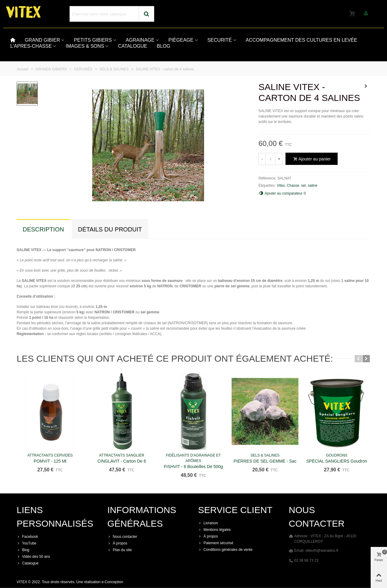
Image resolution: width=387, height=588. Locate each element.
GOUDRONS (337, 455)
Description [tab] (43, 229)
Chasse (293, 186)
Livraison (208, 523)
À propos (117, 543)
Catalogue (28, 563)
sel (303, 186)
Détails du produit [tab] (110, 229)
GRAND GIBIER (42, 40)
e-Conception (112, 582)
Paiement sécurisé (216, 543)
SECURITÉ (220, 40)
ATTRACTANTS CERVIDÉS (50, 455)
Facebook (27, 537)
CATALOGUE (132, 46)
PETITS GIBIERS (93, 40)
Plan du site (120, 550)
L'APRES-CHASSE (31, 46)
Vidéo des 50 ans (33, 557)
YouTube (26, 543)
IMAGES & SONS (85, 46)
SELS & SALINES (265, 455)
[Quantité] (271, 159)
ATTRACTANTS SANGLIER (122, 455)
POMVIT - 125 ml (50, 461)
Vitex (281, 186)
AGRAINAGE (140, 40)
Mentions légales (214, 530)
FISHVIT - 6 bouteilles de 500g (193, 467)
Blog (23, 550)
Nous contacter (122, 537)
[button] (358, 359)
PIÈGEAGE (181, 40)
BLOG (164, 46)
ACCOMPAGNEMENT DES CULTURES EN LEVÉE (302, 40)
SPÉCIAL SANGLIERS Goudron (337, 461)
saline (312, 186)
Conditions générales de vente (225, 550)
